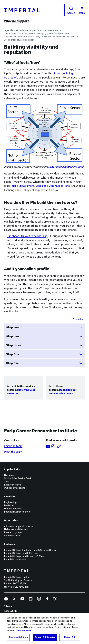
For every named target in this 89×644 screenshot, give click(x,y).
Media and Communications (53, 186)
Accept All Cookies (45, 637)
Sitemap (9, 606)
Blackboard (10, 475)
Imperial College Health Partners (21, 553)
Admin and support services (19, 526)
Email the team (13, 446)
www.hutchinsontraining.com (65, 167)
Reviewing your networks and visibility (60, 37)
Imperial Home (11, 30)
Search (71, 10)
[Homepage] (34, 10)
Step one (44, 328)
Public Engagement (22, 186)
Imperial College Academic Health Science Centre (30, 550)
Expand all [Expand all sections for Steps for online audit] (78, 319)
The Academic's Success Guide (20, 33)
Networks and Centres (16, 529)
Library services (12, 485)
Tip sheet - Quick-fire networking (27, 236)
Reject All (69, 637)
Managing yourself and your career (54, 33)
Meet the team (13, 452)
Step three (44, 345)
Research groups (13, 532)
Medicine (9, 505)
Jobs (7, 482)
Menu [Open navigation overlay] (82, 11)
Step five (44, 363)
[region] (44, 629)
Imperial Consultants (15, 559)
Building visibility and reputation (19, 40)
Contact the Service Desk (18, 478)
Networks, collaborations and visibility (22, 37)
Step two (44, 336)
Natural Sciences (13, 509)
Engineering (10, 502)
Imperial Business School (17, 512)
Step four (44, 354)
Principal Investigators (49, 30)
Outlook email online (15, 488)
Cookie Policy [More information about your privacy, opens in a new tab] (23, 631)
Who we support (17, 21)
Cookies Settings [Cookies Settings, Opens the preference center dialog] (18, 637)
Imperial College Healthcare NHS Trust (24, 556)
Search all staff (12, 536)
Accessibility (11, 611)
